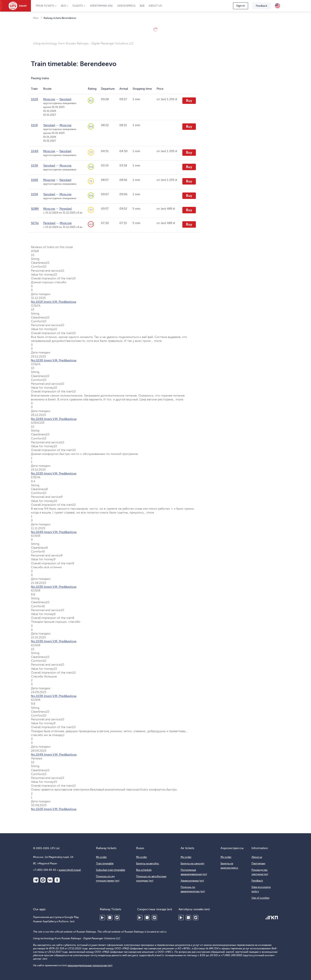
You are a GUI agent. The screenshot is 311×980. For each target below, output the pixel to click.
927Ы (35, 223)
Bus (64, 6)
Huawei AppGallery (110, 918)
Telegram (36, 880)
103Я (34, 166)
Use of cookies (260, 898)
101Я (34, 125)
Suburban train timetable (111, 870)
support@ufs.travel (70, 870)
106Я (34, 180)
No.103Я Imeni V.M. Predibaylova (54, 360)
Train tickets (45, 6)
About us (155, 6)
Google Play (102, 918)
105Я (34, 194)
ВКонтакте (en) (50, 880)
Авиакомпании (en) (192, 881)
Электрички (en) (101, 6)
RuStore (117, 918)
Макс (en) (43, 880)
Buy (189, 101)
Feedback (261, 6)
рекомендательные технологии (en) (90, 965)
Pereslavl (66, 209)
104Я (35, 151)
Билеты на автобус (148, 863)
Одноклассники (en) (57, 880)
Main (36, 18)
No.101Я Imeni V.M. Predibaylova (53, 302)
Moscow (49, 99)
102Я (34, 99)
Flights (78, 6)
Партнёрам (258, 863)
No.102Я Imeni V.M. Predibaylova (54, 809)
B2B (142, 6)
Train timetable (105, 863)
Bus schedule (144, 870)
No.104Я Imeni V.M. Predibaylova (54, 419)
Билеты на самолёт (193, 863)
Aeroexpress (126, 6)
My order (101, 857)
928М (35, 209)
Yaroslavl (65, 99)
